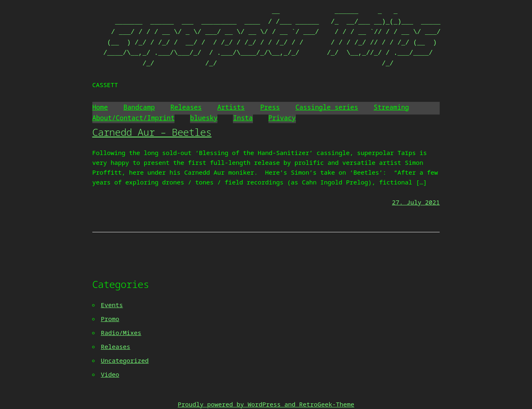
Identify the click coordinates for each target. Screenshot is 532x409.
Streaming (391, 107)
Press (270, 107)
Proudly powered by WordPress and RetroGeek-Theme (266, 404)
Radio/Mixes (121, 333)
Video (110, 374)
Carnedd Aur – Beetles (152, 132)
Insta (243, 118)
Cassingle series (327, 107)
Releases (186, 107)
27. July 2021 (416, 202)
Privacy (282, 118)
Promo (110, 319)
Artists (231, 107)
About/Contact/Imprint (134, 118)
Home (100, 107)
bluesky (204, 118)
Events (112, 305)
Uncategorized (125, 360)
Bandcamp (139, 107)
